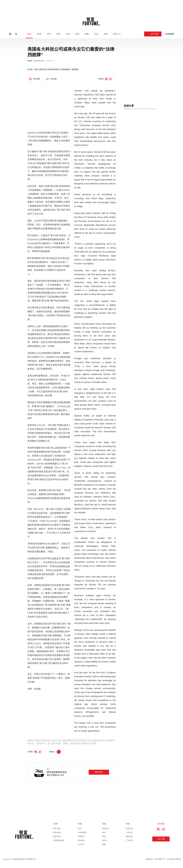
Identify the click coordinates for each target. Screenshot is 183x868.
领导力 (105, 841)
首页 (29, 34)
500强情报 (170, 34)
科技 (68, 34)
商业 (58, 34)
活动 (96, 34)
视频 (87, 34)
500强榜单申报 (58, 841)
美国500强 (57, 837)
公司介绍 (129, 833)
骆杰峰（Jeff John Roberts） (36, 61)
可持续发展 (82, 833)
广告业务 (129, 841)
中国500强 (57, 833)
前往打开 (99, 772)
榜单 (49, 34)
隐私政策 (129, 837)
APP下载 (153, 34)
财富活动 (106, 829)
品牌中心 (117, 34)
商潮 (77, 34)
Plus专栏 (81, 845)
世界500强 (57, 829)
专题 (105, 34)
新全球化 (81, 841)
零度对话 (81, 837)
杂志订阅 (129, 829)
